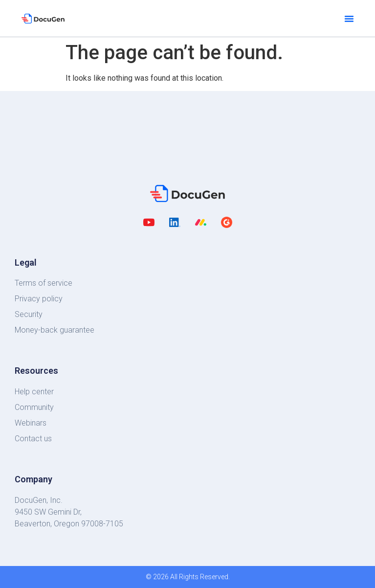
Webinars (31, 423)
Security (29, 314)
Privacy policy (39, 299)
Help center (34, 392)
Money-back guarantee (55, 330)
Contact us (33, 439)
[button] (349, 19)
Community (34, 407)
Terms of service (44, 283)
